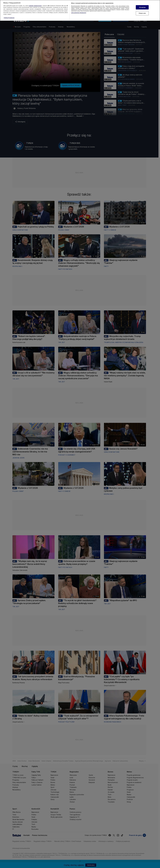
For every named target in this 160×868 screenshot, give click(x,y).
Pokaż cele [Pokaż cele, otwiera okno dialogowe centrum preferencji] (142, 13)
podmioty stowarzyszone (35, 6)
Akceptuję (142, 7)
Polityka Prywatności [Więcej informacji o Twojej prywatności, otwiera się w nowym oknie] (9, 18)
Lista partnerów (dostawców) (79, 13)
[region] (80, 10)
